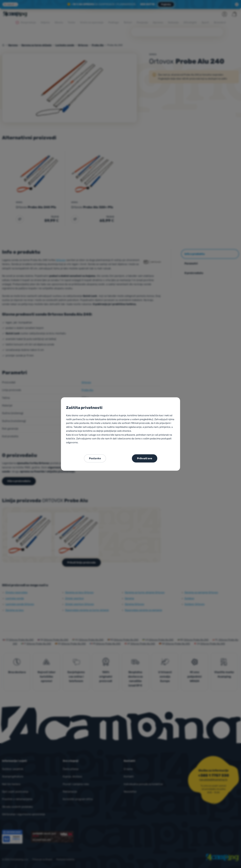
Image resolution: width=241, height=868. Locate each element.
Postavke (95, 458)
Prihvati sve (145, 458)
